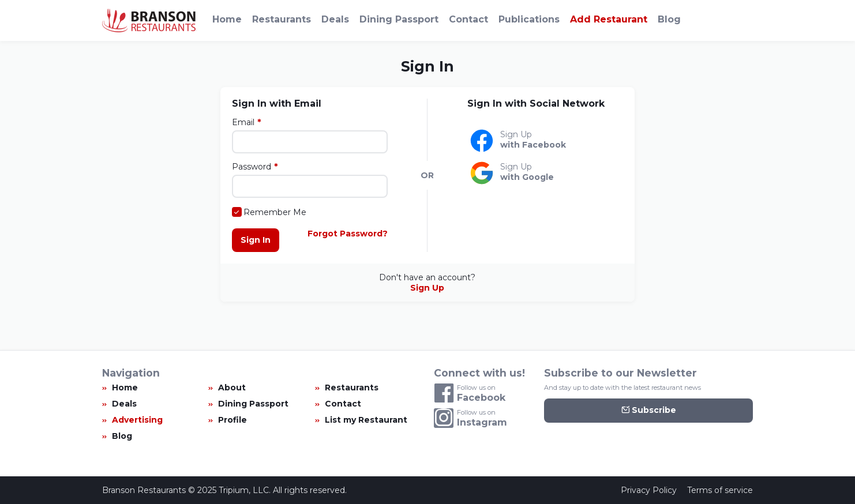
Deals (335, 19)
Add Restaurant (609, 19)
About (232, 388)
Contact (468, 19)
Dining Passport (399, 19)
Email (243, 122)
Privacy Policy (649, 490)
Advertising (137, 420)
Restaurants (282, 19)
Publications (529, 19)
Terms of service (720, 490)
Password (252, 167)
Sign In (256, 240)
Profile (232, 420)
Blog (669, 19)
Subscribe (649, 410)
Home (227, 19)
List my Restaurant (366, 420)
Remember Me (275, 212)
